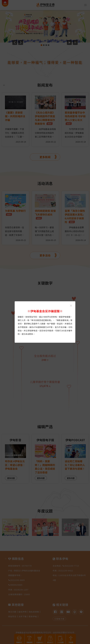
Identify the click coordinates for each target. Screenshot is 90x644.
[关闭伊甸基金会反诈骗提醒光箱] (71, 306)
